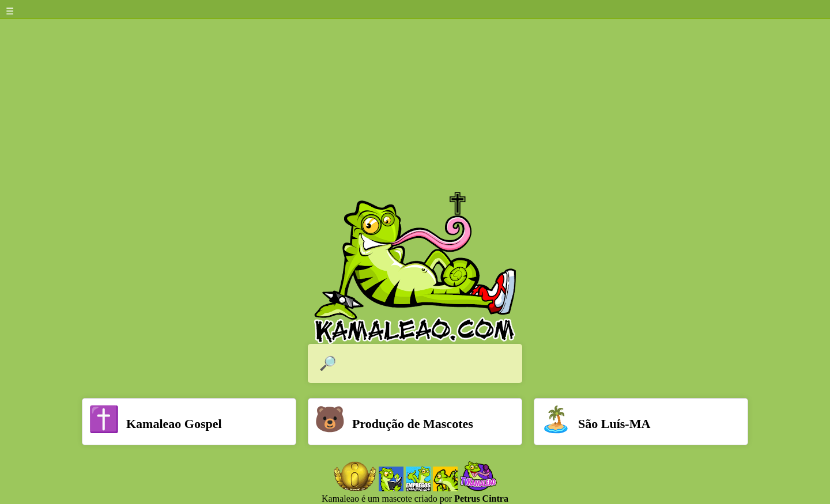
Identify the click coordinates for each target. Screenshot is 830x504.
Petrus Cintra (481, 499)
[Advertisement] (415, 105)
